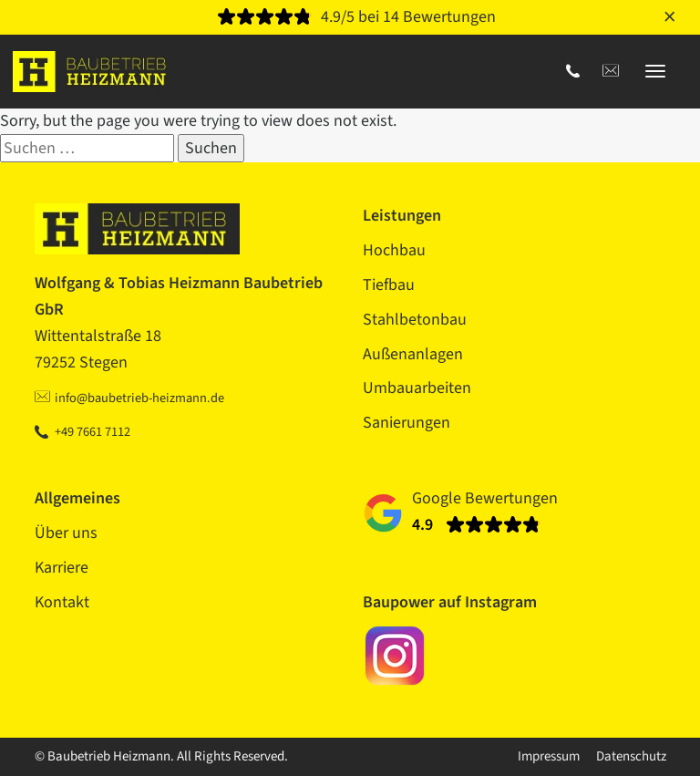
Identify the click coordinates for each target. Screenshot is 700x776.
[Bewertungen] (350, 18)
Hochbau (394, 250)
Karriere (62, 568)
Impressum (549, 756)
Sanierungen (407, 423)
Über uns (66, 533)
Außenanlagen (413, 354)
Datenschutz (631, 756)
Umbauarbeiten (417, 388)
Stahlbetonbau (415, 320)
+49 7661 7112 (93, 432)
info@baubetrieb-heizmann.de (139, 398)
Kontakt (62, 602)
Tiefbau (389, 285)
